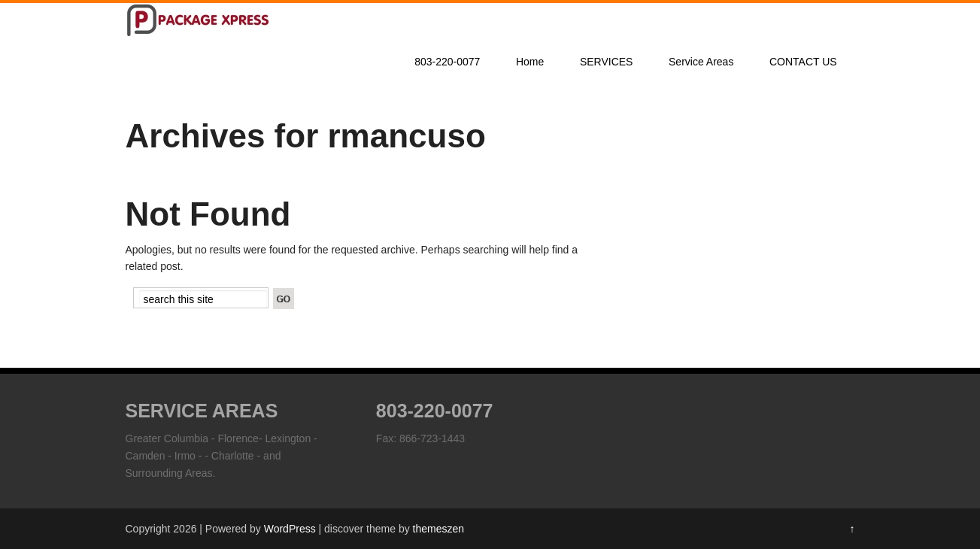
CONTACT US (803, 62)
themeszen (438, 529)
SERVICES (607, 62)
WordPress (290, 529)
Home (530, 62)
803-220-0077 (447, 62)
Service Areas (701, 62)
